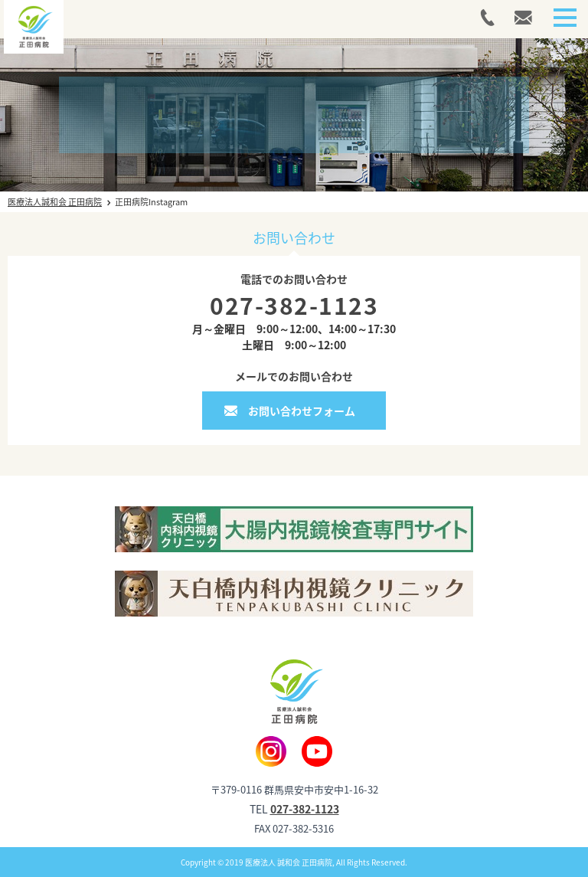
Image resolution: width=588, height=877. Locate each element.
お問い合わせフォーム (302, 411)
